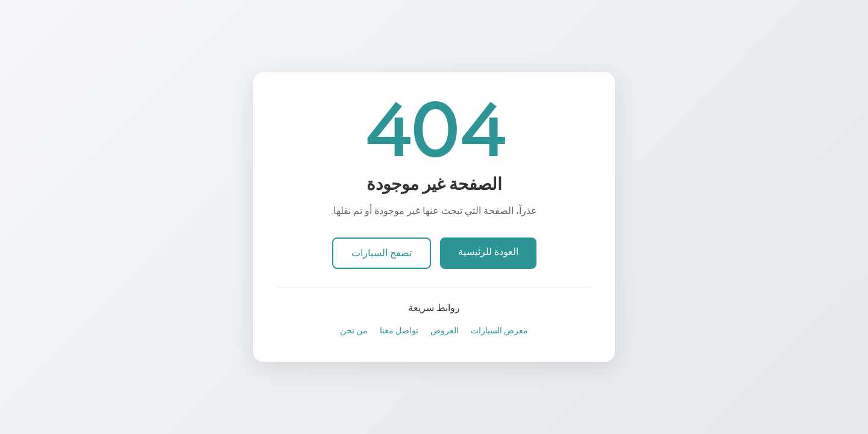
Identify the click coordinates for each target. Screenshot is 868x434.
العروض (445, 331)
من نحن (354, 331)
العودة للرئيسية (488, 252)
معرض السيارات (499, 331)
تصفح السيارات (382, 253)
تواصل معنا (399, 331)
